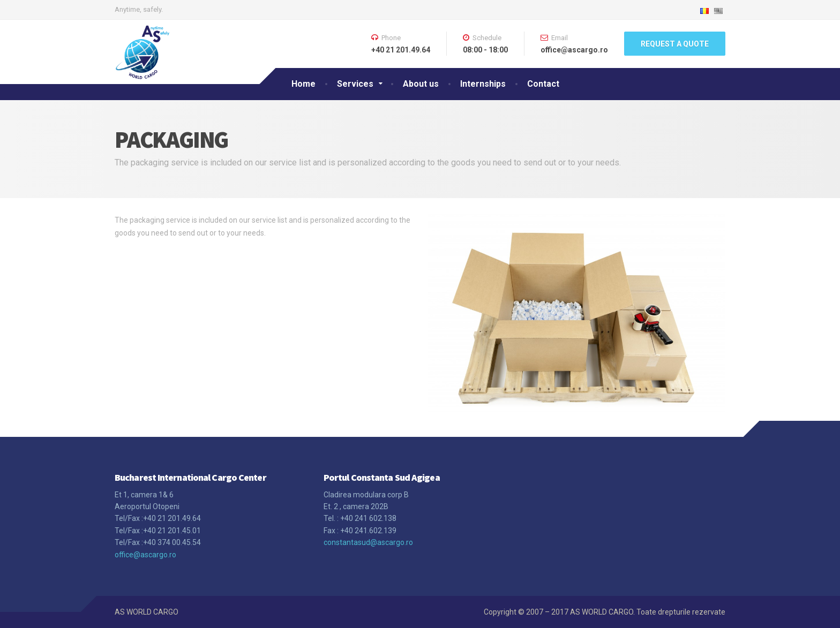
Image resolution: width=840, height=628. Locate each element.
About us (421, 84)
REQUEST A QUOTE (675, 44)
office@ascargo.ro (145, 555)
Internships (483, 84)
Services (355, 84)
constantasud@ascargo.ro (368, 542)
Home (303, 84)
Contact (543, 84)
